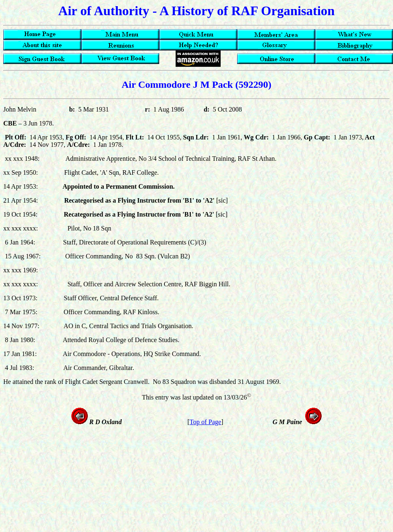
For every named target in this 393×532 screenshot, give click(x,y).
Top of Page (205, 422)
